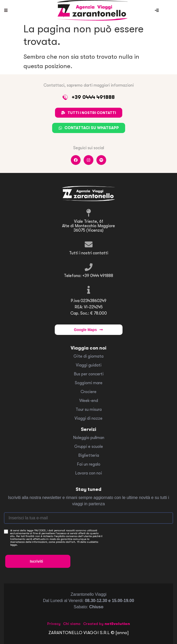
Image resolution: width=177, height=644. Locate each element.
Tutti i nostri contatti (89, 253)
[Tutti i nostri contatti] (89, 244)
